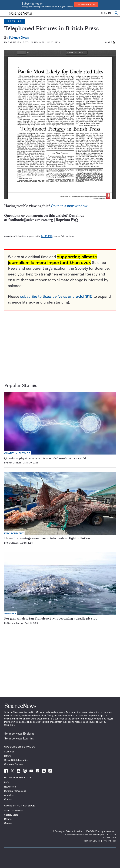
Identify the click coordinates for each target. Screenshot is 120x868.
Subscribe (9, 752)
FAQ (6, 782)
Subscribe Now (86, 5)
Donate (8, 819)
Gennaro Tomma (15, 623)
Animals (10, 613)
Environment (14, 533)
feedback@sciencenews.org (31, 220)
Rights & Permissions (15, 791)
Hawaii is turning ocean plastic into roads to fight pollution (47, 539)
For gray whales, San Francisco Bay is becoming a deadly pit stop (51, 619)
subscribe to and (56, 296)
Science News (19, 38)
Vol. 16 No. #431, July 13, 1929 (43, 42)
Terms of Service (92, 841)
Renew (8, 756)
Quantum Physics (17, 453)
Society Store (11, 815)
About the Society (13, 810)
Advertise (9, 795)
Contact (8, 799)
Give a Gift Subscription (16, 760)
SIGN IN (106, 13)
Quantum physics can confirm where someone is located (45, 458)
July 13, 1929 (47, 236)
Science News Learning (19, 738)
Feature (15, 21)
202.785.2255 (109, 838)
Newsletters (10, 787)
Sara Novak (13, 543)
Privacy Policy (109, 841)
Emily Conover (14, 463)
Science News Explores (19, 734)
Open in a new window (69, 206)
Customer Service (13, 764)
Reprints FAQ (67, 220)
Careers (8, 823)
